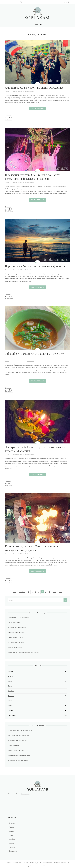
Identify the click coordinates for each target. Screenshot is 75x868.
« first (15, 592)
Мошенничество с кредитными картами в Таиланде (24, 652)
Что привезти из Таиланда (16, 642)
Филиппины (12, 715)
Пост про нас (25, 794)
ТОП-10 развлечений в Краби (17, 627)
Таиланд (7, 91)
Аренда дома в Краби (14, 623)
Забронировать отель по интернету (18, 740)
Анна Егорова (31, 91)
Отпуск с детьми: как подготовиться (18, 761)
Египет (10, 681)
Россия (10, 701)
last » (61, 592)
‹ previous (22, 592)
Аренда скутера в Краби (15, 637)
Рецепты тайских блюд (15, 647)
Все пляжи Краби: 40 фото (16, 632)
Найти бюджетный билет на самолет (18, 735)
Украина (10, 711)
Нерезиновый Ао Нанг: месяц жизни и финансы (35, 266)
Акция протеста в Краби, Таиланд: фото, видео (34, 87)
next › (55, 592)
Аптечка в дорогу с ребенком (16, 750)
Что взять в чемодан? (14, 745)
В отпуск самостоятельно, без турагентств (20, 730)
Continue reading (37, 109)
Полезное (11, 696)
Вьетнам (10, 671)
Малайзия (11, 691)
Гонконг (10, 676)
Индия (10, 686)
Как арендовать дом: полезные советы (19, 755)
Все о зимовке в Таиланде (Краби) (18, 618)
